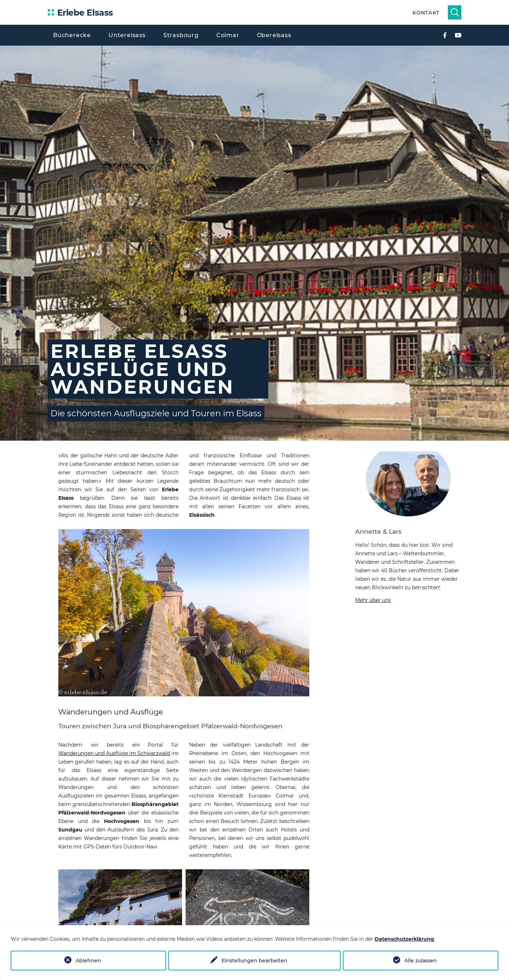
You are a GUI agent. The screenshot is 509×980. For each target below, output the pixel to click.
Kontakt (426, 13)
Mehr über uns (373, 600)
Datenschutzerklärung (404, 939)
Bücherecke (72, 35)
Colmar (228, 35)
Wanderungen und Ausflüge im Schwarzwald (114, 753)
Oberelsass (274, 35)
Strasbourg (181, 35)
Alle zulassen (421, 961)
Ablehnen (88, 961)
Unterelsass (127, 35)
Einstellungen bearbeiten (255, 961)
